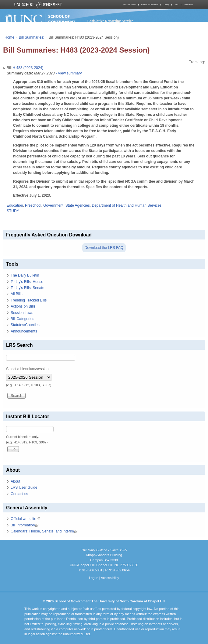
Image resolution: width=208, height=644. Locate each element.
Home (9, 37)
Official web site (25, 519)
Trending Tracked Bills (29, 300)
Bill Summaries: (32, 37)
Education (15, 205)
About (15, 481)
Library (166, 5)
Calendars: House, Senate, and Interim (44, 531)
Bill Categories (22, 319)
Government (53, 205)
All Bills (17, 294)
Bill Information (25, 525)
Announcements (24, 331)
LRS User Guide (24, 487)
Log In (94, 578)
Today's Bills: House (27, 282)
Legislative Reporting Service (110, 21)
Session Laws (22, 313)
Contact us (19, 494)
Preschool (33, 205)
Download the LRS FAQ (104, 248)
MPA (176, 5)
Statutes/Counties (25, 325)
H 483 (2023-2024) (28, 68)
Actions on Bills (23, 306)
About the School (129, 5)
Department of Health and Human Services (127, 205)
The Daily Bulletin (25, 275)
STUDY (13, 211)
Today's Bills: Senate (27, 288)
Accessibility (110, 578)
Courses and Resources (150, 5)
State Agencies (78, 205)
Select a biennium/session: (28, 369)
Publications (189, 5)
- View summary (68, 73)
